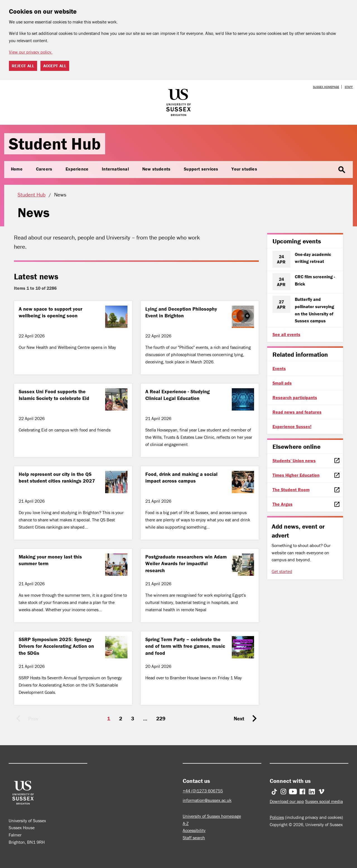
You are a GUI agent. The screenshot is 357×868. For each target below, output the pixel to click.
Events (279, 368)
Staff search (194, 838)
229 (161, 718)
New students (156, 169)
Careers (44, 169)
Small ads (282, 383)
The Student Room (291, 490)
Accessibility (194, 830)
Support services (201, 169)
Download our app (287, 801)
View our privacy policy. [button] (31, 52)
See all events (286, 334)
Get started (282, 571)
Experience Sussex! (292, 426)
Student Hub (55, 144)
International (115, 169)
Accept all (55, 66)
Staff (349, 87)
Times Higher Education (296, 475)
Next (239, 718)
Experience (77, 169)
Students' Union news (294, 461)
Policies (277, 817)
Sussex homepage (326, 87)
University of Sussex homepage (212, 816)
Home (17, 169)
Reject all (23, 66)
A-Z (186, 823)
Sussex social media (324, 801)
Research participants (295, 397)
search (342, 170)
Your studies (244, 169)
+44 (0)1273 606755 (203, 791)
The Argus (283, 504)
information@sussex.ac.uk (207, 800)
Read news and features (297, 412)
